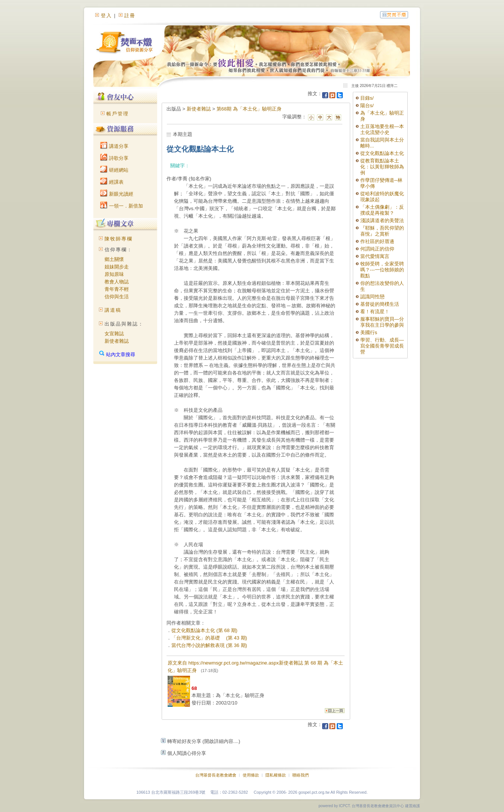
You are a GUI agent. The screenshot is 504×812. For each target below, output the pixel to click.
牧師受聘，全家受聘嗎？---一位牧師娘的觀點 (382, 270)
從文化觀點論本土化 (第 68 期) (204, 630)
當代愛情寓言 (375, 256)
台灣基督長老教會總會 (216, 775)
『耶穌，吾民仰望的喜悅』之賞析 (382, 231)
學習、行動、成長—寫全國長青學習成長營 (382, 346)
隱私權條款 (276, 775)
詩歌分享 (114, 158)
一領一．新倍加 (122, 206)
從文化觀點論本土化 (382, 153)
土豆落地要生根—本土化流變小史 (382, 129)
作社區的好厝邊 (377, 241)
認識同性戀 (372, 297)
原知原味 (114, 274)
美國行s (369, 332)
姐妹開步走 (117, 267)
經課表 (112, 182)
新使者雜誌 (117, 341)
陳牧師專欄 (119, 239)
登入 (106, 15)
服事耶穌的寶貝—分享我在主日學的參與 (382, 322)
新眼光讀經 (117, 194)
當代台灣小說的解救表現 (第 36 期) (209, 645)
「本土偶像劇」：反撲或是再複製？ (382, 210)
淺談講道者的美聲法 (382, 220)
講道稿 (113, 310)
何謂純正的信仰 (377, 249)
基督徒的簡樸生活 (380, 304)
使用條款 (251, 775)
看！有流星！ (375, 312)
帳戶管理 (118, 114)
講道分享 (114, 146)
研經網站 (114, 170)
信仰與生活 (117, 297)
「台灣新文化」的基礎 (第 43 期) (209, 638)
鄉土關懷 (114, 259)
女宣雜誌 (114, 334)
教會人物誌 (117, 282)
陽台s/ (367, 105)
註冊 (130, 15)
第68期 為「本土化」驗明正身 (249, 109)
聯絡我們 (301, 775)
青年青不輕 (117, 289)
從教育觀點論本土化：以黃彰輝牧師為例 (382, 167)
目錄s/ (367, 98)
